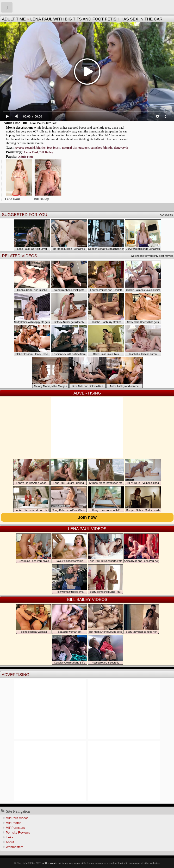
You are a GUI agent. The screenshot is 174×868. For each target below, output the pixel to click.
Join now (87, 517)
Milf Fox (87, 7)
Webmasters (15, 847)
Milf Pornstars (15, 828)
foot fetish (54, 148)
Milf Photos (13, 823)
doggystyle (121, 148)
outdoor (84, 148)
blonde (108, 148)
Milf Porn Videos (17, 818)
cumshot (96, 148)
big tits (41, 148)
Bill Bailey (46, 152)
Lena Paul (31, 152)
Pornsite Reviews (18, 832)
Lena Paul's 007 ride (43, 123)
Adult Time (14, 19)
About (10, 842)
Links (9, 837)
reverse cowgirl (25, 148)
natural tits (69, 148)
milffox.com (48, 863)
